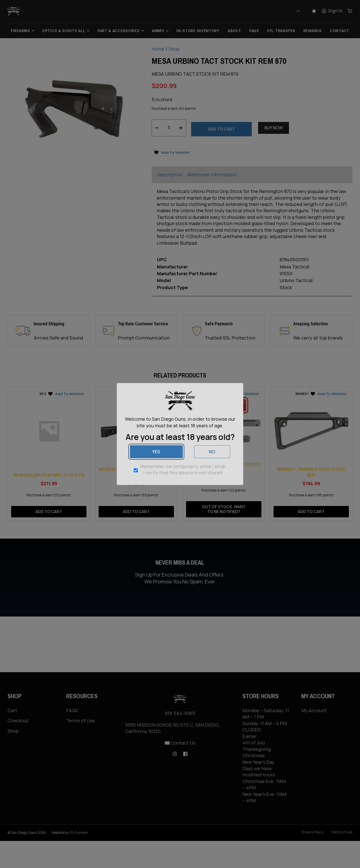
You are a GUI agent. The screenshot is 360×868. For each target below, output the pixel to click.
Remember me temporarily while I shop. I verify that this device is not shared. (183, 469)
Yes (156, 452)
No (212, 452)
